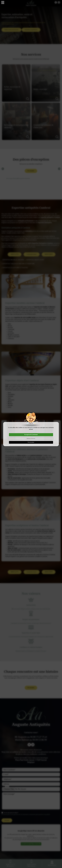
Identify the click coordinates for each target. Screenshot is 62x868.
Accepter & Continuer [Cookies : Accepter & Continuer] (31, 435)
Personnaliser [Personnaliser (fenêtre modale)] (31, 442)
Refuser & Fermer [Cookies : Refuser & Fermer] (31, 439)
